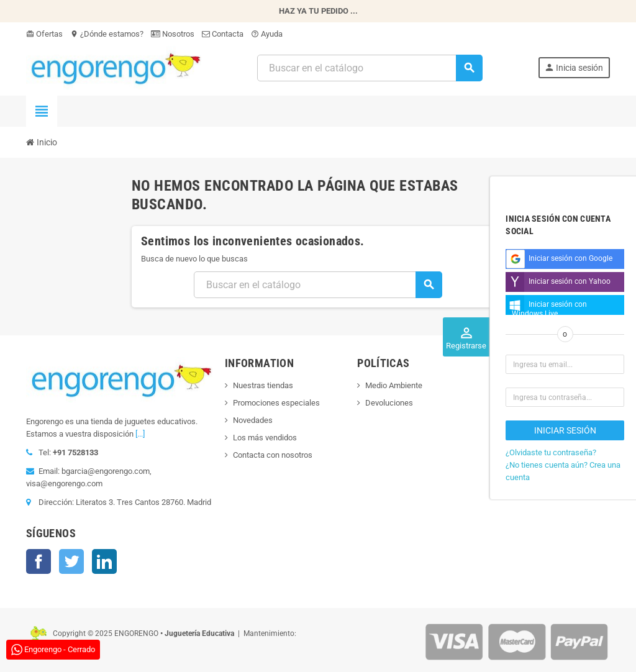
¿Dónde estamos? (107, 34)
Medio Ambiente (394, 385)
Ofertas (44, 34)
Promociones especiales (276, 403)
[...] (140, 434)
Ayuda (267, 34)
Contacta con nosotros (273, 455)
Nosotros (173, 34)
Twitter (71, 561)
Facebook (39, 561)
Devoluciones (389, 403)
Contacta (223, 34)
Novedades (253, 420)
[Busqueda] (370, 68)
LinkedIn (104, 561)
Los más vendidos (265, 438)
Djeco (508, 398)
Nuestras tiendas (263, 385)
